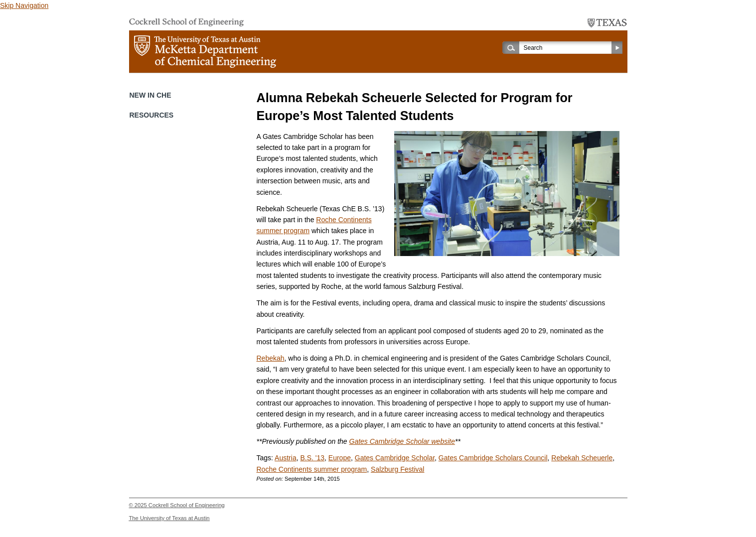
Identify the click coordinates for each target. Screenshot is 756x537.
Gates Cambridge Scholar (395, 458)
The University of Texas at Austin (169, 518)
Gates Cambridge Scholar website (402, 441)
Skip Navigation (24, 5)
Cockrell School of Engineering (187, 505)
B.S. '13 (312, 458)
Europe (340, 458)
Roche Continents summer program (312, 469)
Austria (286, 458)
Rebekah (271, 358)
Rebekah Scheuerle (582, 458)
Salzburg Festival (397, 469)
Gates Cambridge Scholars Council (493, 458)
